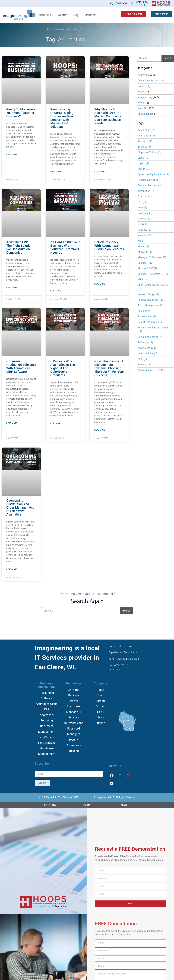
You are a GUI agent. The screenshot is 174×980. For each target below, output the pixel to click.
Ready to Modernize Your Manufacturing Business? (21, 113)
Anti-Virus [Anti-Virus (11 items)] (146, 141)
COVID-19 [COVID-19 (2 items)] (145, 169)
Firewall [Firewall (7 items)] (144, 219)
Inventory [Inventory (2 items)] (145, 235)
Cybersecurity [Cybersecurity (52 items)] (148, 180)
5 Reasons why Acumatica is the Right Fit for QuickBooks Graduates (63, 368)
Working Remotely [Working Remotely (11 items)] (150, 370)
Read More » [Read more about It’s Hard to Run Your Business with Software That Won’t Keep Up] (56, 291)
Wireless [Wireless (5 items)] (144, 365)
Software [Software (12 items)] (145, 342)
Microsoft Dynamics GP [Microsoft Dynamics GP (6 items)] (153, 274)
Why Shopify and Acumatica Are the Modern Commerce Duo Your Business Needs (108, 116)
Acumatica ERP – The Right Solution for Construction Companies (19, 247)
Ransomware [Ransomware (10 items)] (148, 317)
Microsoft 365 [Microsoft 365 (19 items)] (148, 268)
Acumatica (144, 75)
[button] (112, 4)
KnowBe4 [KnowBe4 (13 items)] (146, 252)
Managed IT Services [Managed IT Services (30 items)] (152, 257)
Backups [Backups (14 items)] (145, 147)
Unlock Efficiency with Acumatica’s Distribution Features (109, 246)
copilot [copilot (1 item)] (143, 163)
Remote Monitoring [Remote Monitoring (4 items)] (150, 322)
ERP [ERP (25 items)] (142, 202)
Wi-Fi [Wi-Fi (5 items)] (142, 359)
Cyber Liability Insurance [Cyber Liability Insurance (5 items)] (153, 174)
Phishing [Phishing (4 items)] (144, 311)
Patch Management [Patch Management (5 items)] (150, 305)
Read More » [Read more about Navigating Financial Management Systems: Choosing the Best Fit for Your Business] (100, 430)
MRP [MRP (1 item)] (142, 280)
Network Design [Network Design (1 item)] (148, 294)
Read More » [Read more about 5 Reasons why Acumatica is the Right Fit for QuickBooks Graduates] (56, 423)
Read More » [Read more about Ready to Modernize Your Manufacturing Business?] (12, 155)
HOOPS (142, 92)
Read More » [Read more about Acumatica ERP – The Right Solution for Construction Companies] (12, 288)
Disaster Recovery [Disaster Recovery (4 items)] (149, 185)
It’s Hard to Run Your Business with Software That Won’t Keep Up (65, 247)
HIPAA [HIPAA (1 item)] (143, 224)
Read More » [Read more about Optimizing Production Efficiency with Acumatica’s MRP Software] (12, 423)
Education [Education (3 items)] (145, 196)
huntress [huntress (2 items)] (144, 230)
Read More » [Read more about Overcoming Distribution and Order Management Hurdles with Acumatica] (12, 569)
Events (141, 86)
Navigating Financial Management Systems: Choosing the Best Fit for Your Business (109, 368)
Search (168, 58)
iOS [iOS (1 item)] (141, 241)
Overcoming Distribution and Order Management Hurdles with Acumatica (20, 507)
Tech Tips (143, 108)
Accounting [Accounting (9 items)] (146, 130)
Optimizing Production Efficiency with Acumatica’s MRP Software (21, 366)
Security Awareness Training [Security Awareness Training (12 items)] (153, 329)
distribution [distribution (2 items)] (146, 191)
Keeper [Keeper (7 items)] (143, 246)
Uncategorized (146, 114)
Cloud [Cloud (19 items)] (143, 158)
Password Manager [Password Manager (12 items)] (151, 300)
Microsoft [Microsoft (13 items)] (146, 263)
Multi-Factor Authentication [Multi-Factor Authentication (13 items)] (153, 287)
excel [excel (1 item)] (142, 208)
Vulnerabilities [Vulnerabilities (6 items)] (147, 354)
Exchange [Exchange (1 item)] (145, 213)
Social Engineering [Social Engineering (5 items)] (150, 337)
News (141, 103)
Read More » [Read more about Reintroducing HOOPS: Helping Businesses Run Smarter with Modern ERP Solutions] (56, 172)
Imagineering (145, 97)
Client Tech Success (149, 81)
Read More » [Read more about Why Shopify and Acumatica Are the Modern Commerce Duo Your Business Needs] (100, 171)
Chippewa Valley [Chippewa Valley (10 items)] (149, 152)
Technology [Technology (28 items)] (147, 348)
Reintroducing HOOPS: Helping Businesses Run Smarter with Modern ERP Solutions (62, 118)
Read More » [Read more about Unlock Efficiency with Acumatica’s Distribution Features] (100, 284)
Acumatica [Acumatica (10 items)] (146, 136)
